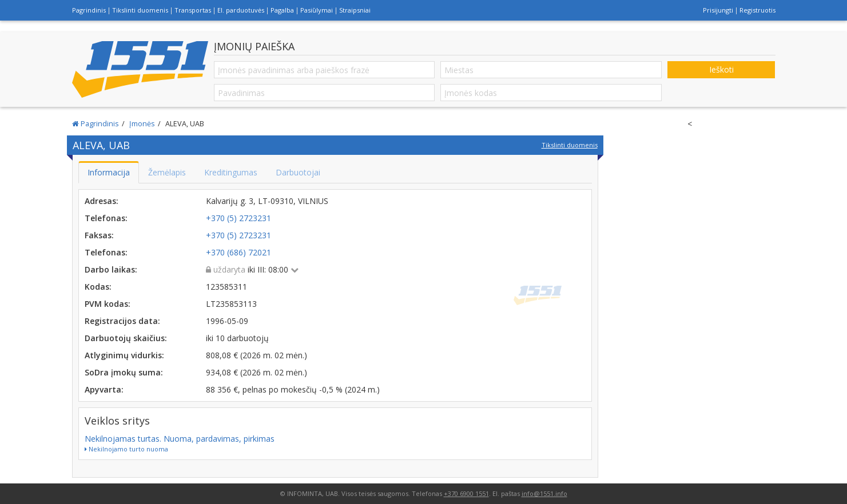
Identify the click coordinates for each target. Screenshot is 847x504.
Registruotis (757, 10)
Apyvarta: (104, 389)
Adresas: (102, 201)
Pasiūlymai (317, 10)
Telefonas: (106, 218)
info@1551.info (544, 493)
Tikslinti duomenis (140, 10)
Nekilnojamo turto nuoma (126, 449)
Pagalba (282, 10)
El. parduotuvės (241, 10)
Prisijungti (718, 10)
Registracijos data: (122, 321)
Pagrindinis (89, 10)
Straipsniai (355, 10)
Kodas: (98, 287)
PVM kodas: (108, 304)
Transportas (193, 10)
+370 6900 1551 (466, 493)
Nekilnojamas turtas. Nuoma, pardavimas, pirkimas (180, 439)
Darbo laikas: (111, 269)
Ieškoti (721, 69)
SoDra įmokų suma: (124, 372)
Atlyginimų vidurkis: (124, 355)
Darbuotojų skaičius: (126, 338)
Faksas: (99, 235)
